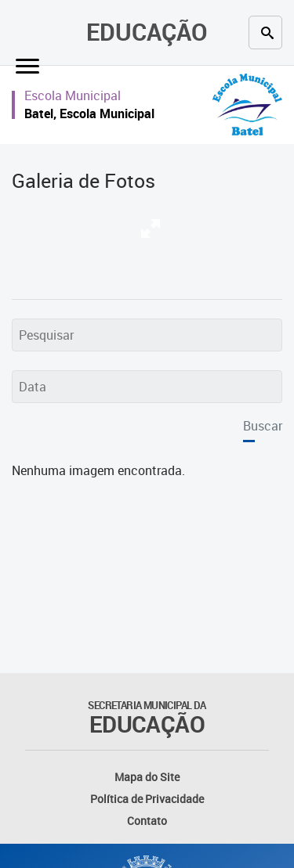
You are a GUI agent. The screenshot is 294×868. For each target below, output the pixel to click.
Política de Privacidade (147, 799)
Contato (147, 821)
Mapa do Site (147, 777)
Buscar (263, 426)
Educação (147, 32)
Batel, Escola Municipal (89, 113)
